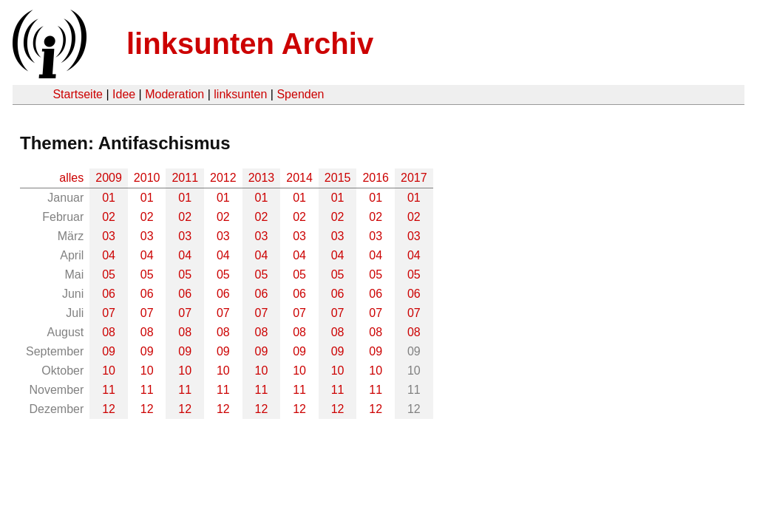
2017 (414, 178)
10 (109, 371)
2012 (223, 178)
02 (109, 217)
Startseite (78, 94)
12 (109, 409)
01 (109, 198)
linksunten (240, 94)
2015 (338, 178)
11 (109, 390)
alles (71, 178)
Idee (124, 94)
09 (109, 351)
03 (109, 236)
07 (109, 313)
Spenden (300, 94)
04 (109, 255)
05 (109, 274)
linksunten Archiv (250, 44)
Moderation (174, 94)
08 (109, 332)
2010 (147, 178)
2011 (185, 178)
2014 (299, 178)
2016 (376, 178)
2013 (262, 178)
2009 (109, 178)
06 (109, 294)
